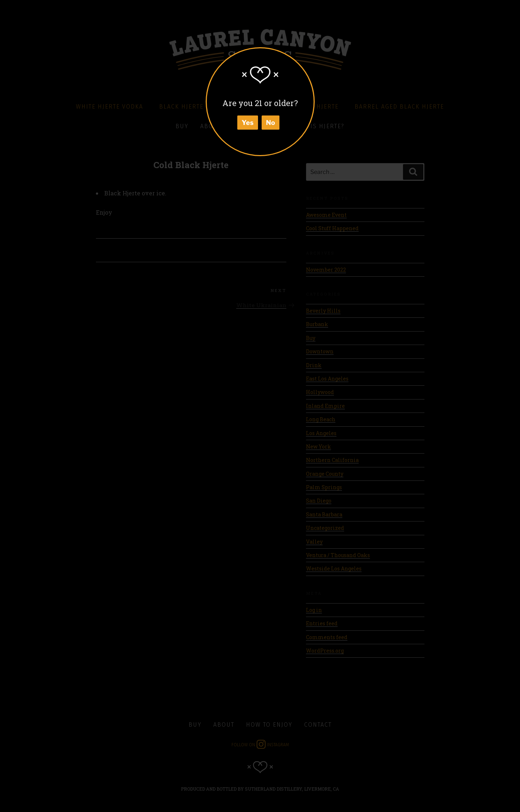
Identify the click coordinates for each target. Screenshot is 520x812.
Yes (248, 123)
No (271, 123)
